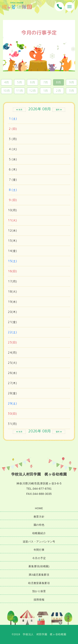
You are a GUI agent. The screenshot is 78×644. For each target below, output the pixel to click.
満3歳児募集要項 (39, 575)
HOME (39, 508)
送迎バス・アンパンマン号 (39, 542)
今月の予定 (39, 558)
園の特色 (39, 525)
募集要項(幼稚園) (39, 566)
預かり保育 (39, 591)
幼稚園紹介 (39, 533)
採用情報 (39, 600)
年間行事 (39, 550)
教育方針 (39, 517)
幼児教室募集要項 (39, 583)
